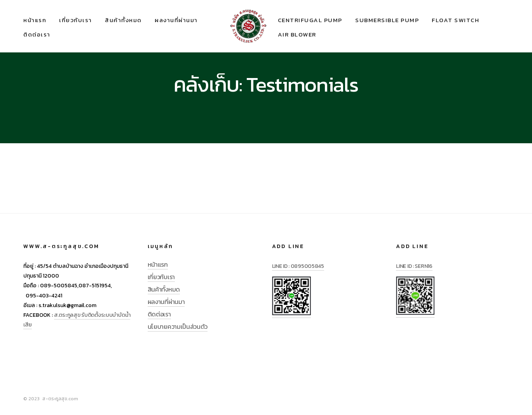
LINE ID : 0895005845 (298, 266)
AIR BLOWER (297, 34)
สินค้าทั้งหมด (123, 20)
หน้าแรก (35, 20)
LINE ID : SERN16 (414, 266)
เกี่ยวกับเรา (76, 20)
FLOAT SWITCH (455, 20)
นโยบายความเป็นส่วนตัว (178, 326)
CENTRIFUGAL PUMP (310, 20)
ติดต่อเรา (37, 34)
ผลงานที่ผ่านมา (176, 20)
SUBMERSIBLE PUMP (387, 20)
